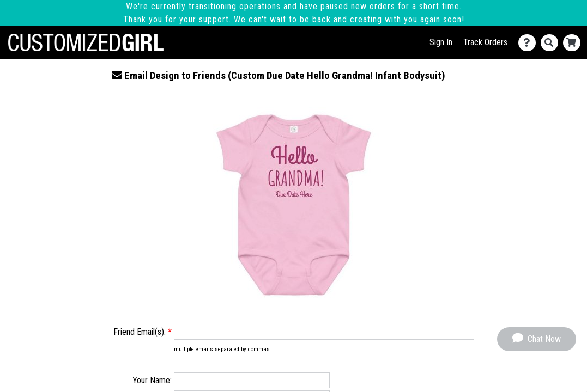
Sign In (441, 42)
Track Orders (485, 42)
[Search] (552, 43)
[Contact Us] (529, 43)
